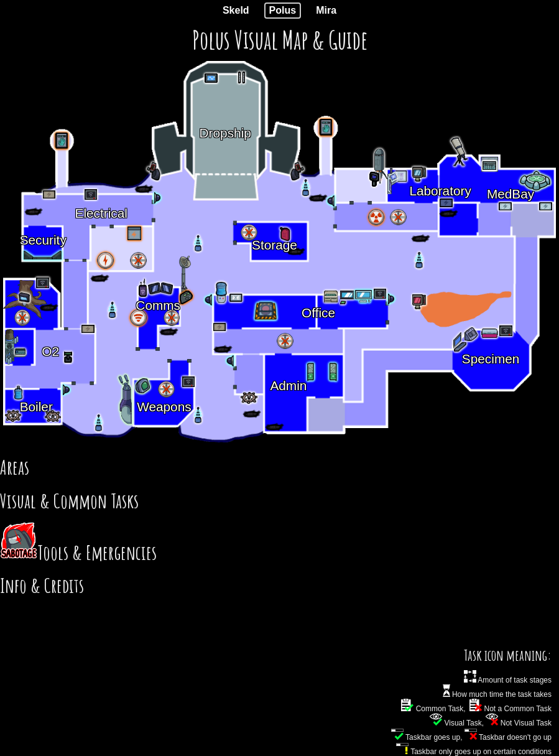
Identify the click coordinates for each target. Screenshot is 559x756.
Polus (283, 10)
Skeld (236, 10)
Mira (326, 10)
